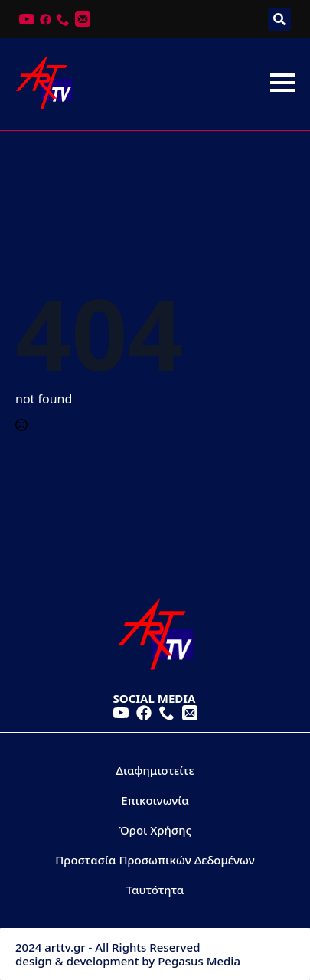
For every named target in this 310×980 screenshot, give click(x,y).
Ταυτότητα (155, 890)
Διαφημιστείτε (155, 770)
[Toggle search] (279, 19)
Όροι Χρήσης (155, 830)
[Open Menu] (282, 83)
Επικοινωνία (155, 800)
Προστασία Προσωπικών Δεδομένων (155, 860)
